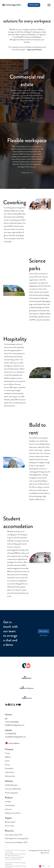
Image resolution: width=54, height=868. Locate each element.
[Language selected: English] (44, 866)
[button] (49, 5)
